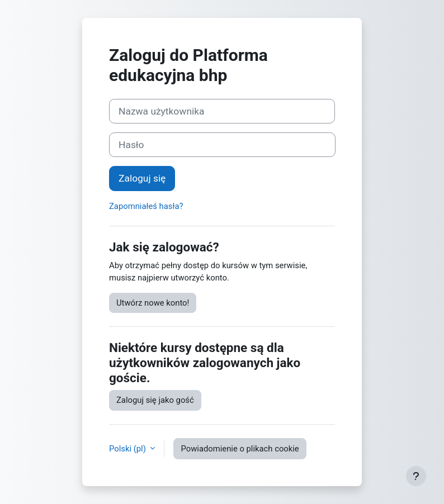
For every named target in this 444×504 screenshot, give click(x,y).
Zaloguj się (142, 178)
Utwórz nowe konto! (153, 303)
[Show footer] (416, 476)
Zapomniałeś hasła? (146, 206)
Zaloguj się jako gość (155, 400)
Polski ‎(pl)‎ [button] (128, 449)
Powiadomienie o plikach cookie (240, 449)
